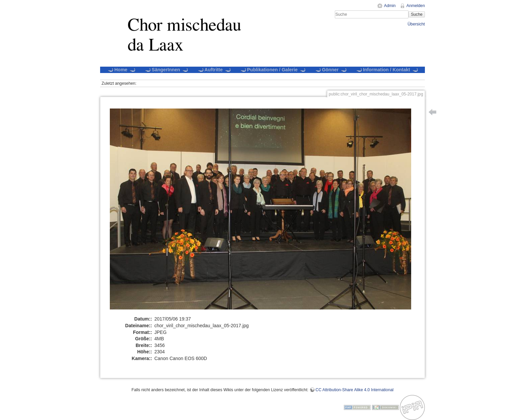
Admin (390, 6)
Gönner (331, 70)
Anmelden (416, 6)
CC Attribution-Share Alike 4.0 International (354, 390)
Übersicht (416, 24)
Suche (417, 14)
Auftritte (214, 70)
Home (122, 70)
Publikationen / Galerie (273, 70)
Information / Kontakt (387, 70)
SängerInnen (166, 70)
